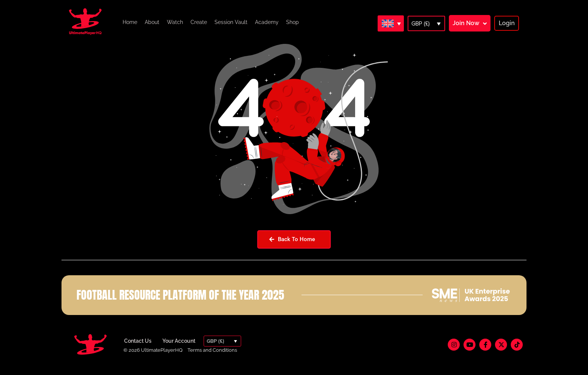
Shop (292, 22)
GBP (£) (421, 24)
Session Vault (231, 22)
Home (130, 22)
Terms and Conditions (212, 358)
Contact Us (138, 349)
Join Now (466, 23)
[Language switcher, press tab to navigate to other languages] (391, 23)
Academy (267, 22)
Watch (175, 22)
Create (199, 22)
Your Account (179, 349)
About (152, 22)
